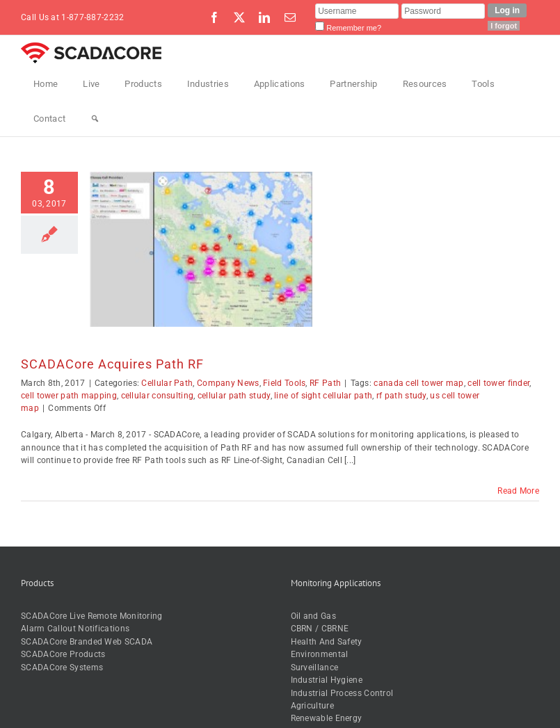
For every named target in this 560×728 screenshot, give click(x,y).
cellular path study (234, 396)
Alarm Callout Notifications (75, 629)
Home (46, 84)
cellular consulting (158, 396)
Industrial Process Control (342, 693)
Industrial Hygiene (327, 680)
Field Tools (284, 383)
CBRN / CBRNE (320, 629)
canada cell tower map (418, 383)
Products (143, 84)
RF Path (325, 383)
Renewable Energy (327, 718)
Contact (49, 119)
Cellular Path (167, 383)
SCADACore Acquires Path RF (112, 364)
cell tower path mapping (69, 396)
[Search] (95, 119)
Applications (280, 84)
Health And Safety (327, 642)
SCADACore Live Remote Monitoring (92, 616)
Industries (208, 84)
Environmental (320, 654)
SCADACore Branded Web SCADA (87, 642)
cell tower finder (498, 383)
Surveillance (315, 668)
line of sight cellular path (323, 396)
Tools (483, 84)
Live (91, 84)
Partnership (353, 84)
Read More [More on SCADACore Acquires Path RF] (518, 491)
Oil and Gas (313, 616)
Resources (425, 84)
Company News (228, 383)
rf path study (401, 396)
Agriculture (312, 706)
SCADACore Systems (62, 668)
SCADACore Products (63, 654)
